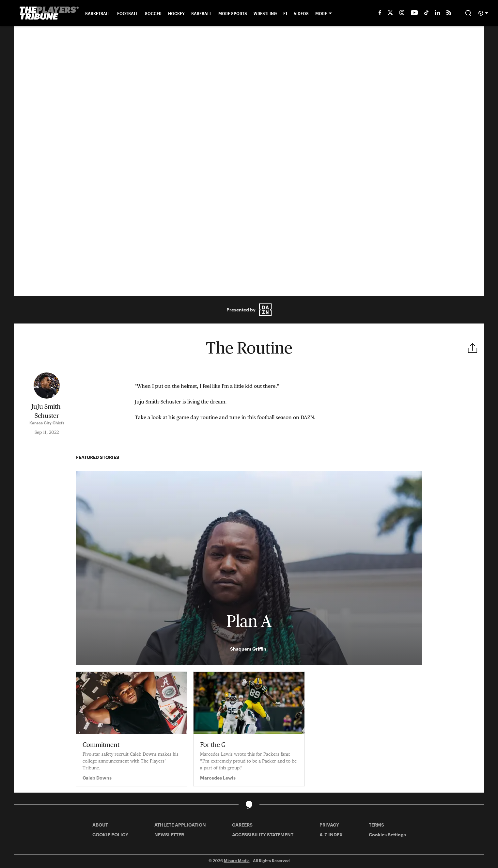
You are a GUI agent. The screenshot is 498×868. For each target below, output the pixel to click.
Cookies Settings (387, 835)
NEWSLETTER (169, 835)
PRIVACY (329, 825)
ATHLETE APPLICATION (180, 825)
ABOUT (100, 825)
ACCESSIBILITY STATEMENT (263, 835)
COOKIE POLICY (110, 835)
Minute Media (237, 860)
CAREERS (242, 825)
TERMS (376, 825)
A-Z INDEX (331, 835)
